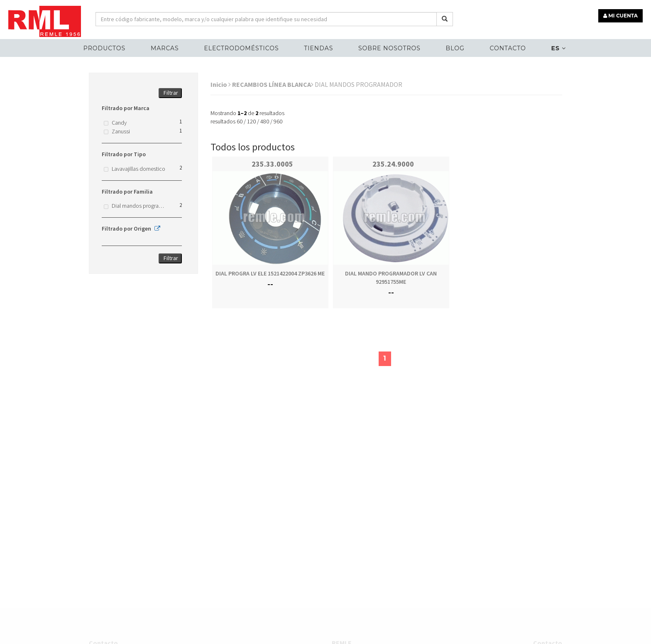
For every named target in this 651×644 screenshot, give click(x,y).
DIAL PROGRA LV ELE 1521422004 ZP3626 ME (270, 273)
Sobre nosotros (389, 48)
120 (251, 121)
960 (278, 121)
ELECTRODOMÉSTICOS (241, 48)
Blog (455, 48)
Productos (104, 48)
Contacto (508, 48)
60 (240, 121)
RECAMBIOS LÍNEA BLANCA (273, 84)
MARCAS (165, 48)
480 (265, 121)
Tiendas (318, 48)
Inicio (221, 84)
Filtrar (171, 93)
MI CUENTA (620, 16)
